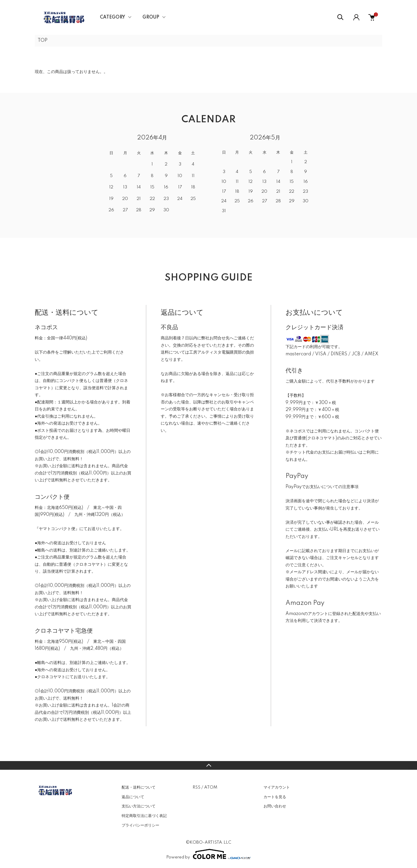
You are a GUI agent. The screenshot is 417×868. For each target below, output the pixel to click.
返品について (133, 797)
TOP (43, 41)
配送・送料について (139, 787)
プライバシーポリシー (140, 825)
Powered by (209, 854)
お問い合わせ (275, 806)
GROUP (151, 17)
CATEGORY (113, 17)
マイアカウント (277, 787)
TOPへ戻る (209, 765)
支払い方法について (139, 806)
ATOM (211, 787)
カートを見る (275, 797)
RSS (196, 787)
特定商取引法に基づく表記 (144, 816)
